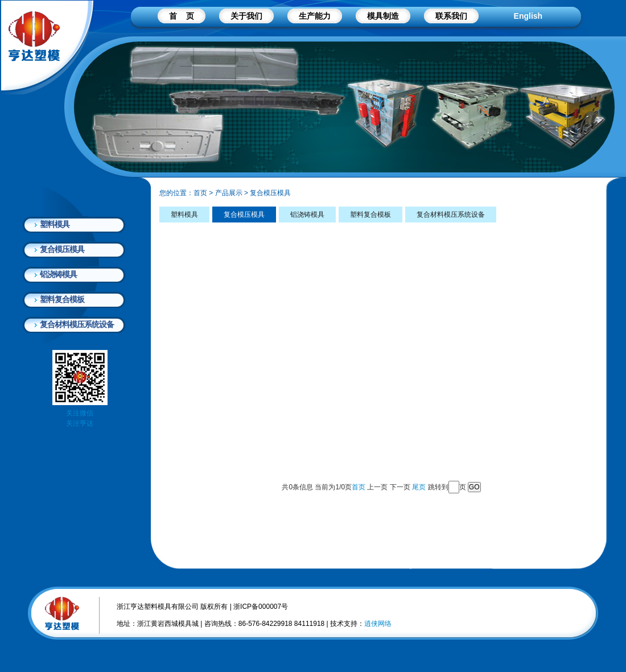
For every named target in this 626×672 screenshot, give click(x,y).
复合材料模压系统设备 (77, 324)
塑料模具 (55, 224)
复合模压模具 (62, 249)
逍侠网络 (378, 624)
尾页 (419, 487)
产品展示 (229, 193)
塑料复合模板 (62, 299)
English (528, 16)
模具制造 (383, 16)
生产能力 (315, 16)
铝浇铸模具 (58, 274)
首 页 (182, 16)
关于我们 (246, 16)
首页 (200, 193)
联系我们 (451, 16)
